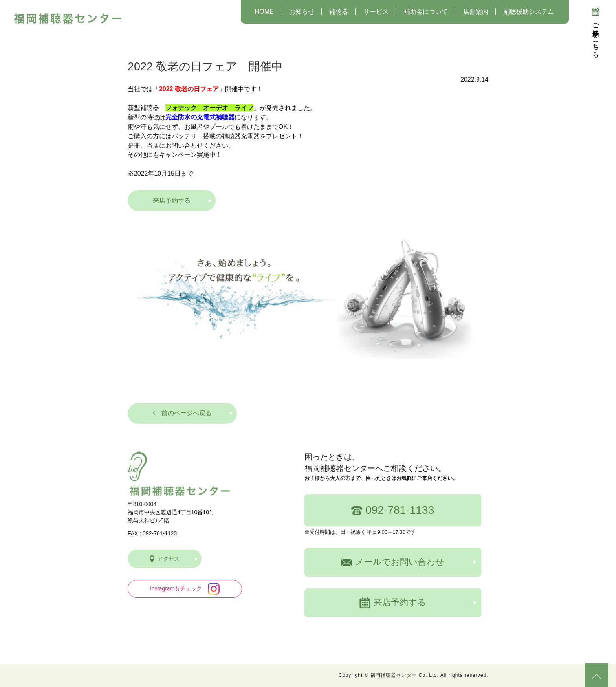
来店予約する (172, 201)
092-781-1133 (393, 510)
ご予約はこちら (596, 31)
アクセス (165, 559)
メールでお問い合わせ (393, 562)
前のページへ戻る (182, 413)
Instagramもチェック (185, 589)
